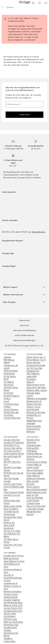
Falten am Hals (33, 481)
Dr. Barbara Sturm (11, 404)
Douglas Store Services (14, 556)
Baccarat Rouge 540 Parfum (12, 458)
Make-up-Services (11, 558)
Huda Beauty (9, 374)
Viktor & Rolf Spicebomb (9, 527)
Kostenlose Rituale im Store (13, 571)
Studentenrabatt (11, 597)
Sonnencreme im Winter (37, 462)
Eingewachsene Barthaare (33, 430)
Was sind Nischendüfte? (37, 490)
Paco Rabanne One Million (12, 535)
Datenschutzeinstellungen (24, 340)
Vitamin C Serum (34, 407)
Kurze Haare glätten (35, 473)
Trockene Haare (33, 503)
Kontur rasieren (33, 487)
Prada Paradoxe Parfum (14, 454)
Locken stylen (10, 641)
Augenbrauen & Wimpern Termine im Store (12, 586)
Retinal (6, 636)
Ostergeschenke (34, 445)
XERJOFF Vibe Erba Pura (12, 463)
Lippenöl (30, 382)
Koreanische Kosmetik (36, 365)
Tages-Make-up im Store (14, 561)
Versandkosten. (39, 232)
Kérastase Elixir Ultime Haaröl (13, 519)
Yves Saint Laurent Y (12, 451)
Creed (6, 401)
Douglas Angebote (12, 600)
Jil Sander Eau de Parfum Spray (11, 513)
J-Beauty (7, 630)
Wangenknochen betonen (34, 513)
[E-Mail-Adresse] (24, 104)
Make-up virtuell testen (13, 622)
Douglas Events (10, 627)
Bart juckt (31, 484)
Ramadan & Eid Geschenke (33, 441)
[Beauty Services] (27, 3)
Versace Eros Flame (12, 531)
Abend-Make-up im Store (12, 565)
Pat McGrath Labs (11, 412)
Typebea (7, 357)
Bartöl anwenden (34, 426)
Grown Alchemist (11, 410)
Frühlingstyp (32, 451)
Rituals (6, 390)
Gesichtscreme (33, 410)
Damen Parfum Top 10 (36, 357)
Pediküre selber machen (37, 390)
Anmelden (24, 115)
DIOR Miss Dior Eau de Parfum (13, 474)
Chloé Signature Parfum (14, 492)
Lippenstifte (32, 376)
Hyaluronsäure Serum (36, 385)
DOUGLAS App (10, 619)
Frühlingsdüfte (33, 448)
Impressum (24, 325)
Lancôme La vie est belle (12, 496)
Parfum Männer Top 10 (36, 360)
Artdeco (7, 399)
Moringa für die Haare (36, 412)
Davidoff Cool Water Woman (13, 469)
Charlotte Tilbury (11, 387)
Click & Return (10, 616)
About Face (9, 385)
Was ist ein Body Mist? (36, 506)
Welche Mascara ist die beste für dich (36, 494)
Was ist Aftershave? (35, 470)
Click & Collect (10, 614)
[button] (24, 287)
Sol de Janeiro (10, 376)
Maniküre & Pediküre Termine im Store (13, 593)
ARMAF (7, 363)
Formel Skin (8, 393)
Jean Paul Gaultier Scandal (11, 480)
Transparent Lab (11, 365)
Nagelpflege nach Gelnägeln (34, 422)
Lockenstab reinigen (35, 509)
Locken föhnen (33, 501)
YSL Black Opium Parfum (11, 541)
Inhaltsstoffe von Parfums (34, 416)
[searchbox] (24, 7)
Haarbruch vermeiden (36, 478)
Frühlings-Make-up (34, 454)
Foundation (31, 379)
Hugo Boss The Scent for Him (13, 546)
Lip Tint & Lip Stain (34, 368)
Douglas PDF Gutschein (14, 443)
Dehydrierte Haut (11, 633)
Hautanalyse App (11, 625)
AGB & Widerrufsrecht (25, 335)
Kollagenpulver (33, 371)
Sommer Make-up (34, 465)
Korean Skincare (34, 363)
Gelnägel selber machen (33, 394)
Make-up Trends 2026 (13, 605)
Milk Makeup (9, 360)
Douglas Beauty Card (13, 611)
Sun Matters (9, 382)
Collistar (7, 407)
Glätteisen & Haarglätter (37, 399)
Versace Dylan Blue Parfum (12, 502)
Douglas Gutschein (12, 440)
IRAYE (6, 379)
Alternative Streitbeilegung (24, 330)
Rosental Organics (12, 396)
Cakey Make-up (33, 476)
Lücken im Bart (33, 467)
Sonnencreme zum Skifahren (34, 458)
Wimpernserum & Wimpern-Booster (34, 403)
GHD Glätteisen (33, 374)
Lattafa (7, 368)
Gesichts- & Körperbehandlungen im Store (13, 578)
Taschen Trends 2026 (13, 608)
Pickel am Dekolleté (35, 498)
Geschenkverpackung (13, 603)
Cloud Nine (8, 415)
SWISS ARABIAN (11, 371)
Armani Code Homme (13, 484)
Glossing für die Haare (36, 387)
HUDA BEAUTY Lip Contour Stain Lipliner (13, 447)
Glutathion (8, 639)
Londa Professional (12, 418)
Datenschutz (24, 320)
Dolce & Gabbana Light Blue (14, 488)
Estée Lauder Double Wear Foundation (13, 507)
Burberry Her (9, 523)
